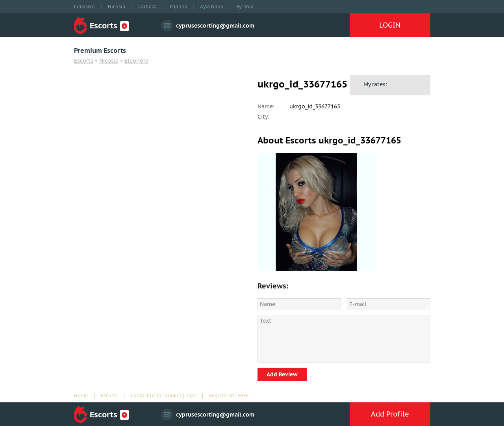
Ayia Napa (212, 7)
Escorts (84, 61)
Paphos (178, 7)
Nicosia (117, 7)
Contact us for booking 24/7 (163, 396)
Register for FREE (229, 396)
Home (81, 396)
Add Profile (390, 414)
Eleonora (136, 61)
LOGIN (390, 25)
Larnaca (147, 7)
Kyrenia (245, 7)
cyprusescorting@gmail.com (215, 26)
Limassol (84, 7)
